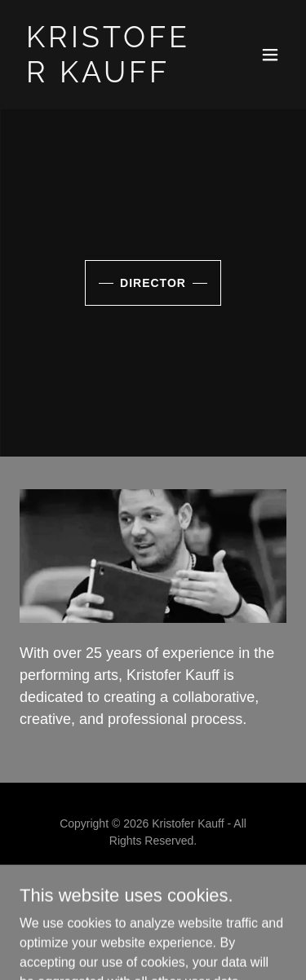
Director (153, 283)
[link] (113, 78)
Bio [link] (153, 898)
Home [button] (153, 879)
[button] (270, 55)
